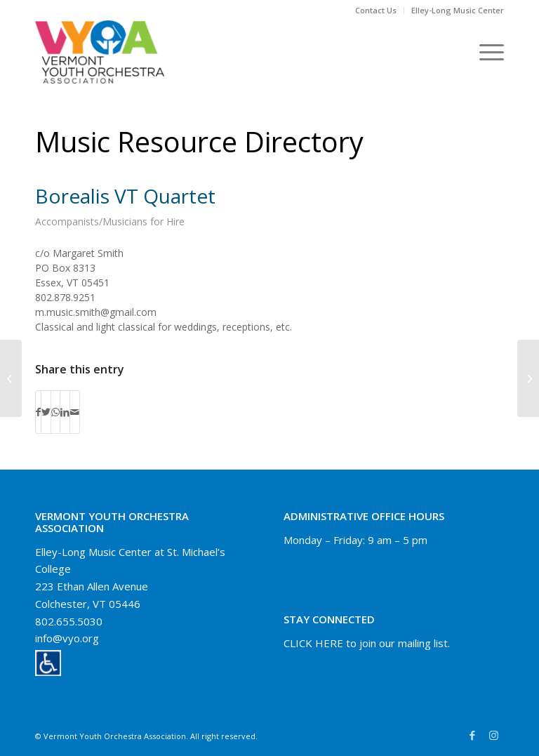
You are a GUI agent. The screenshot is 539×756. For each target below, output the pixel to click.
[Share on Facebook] (38, 412)
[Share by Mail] (75, 412)
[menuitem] (376, 11)
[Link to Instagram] (493, 735)
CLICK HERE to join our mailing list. (367, 643)
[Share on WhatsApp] (55, 412)
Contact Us (376, 10)
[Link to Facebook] (472, 735)
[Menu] (485, 52)
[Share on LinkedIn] (65, 412)
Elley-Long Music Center (458, 10)
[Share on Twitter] (46, 412)
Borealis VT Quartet (125, 196)
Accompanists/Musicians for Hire (110, 221)
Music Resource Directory (199, 141)
